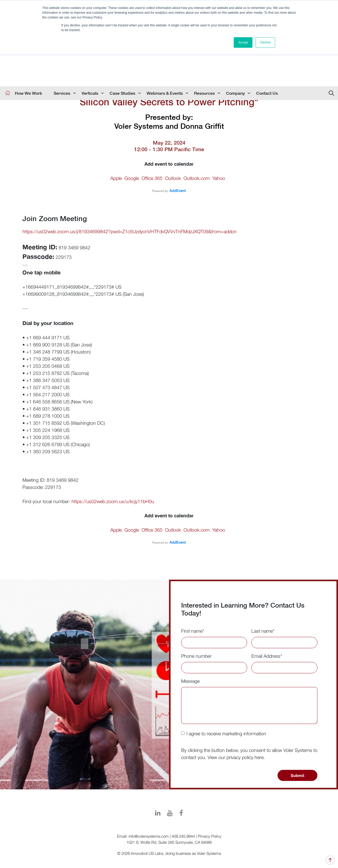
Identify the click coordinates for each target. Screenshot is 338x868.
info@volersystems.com (149, 836)
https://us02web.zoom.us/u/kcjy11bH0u (113, 501)
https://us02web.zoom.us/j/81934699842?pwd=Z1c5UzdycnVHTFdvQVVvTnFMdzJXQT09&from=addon (130, 232)
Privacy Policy (210, 836)
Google (132, 178)
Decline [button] (265, 42)
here (259, 757)
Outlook (173, 178)
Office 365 (152, 178)
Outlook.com (197, 178)
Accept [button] (243, 42)
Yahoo (219, 178)
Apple (116, 178)
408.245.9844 (183, 836)
